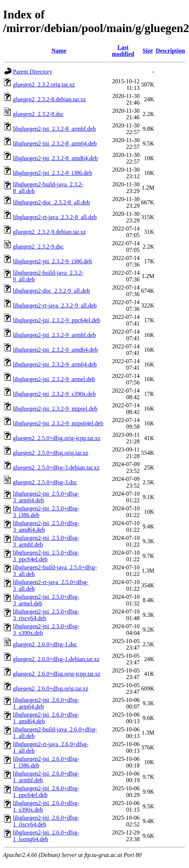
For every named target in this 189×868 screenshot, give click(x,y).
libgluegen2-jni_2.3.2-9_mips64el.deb (58, 423)
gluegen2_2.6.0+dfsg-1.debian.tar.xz (56, 659)
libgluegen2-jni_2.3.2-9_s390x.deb (54, 394)
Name (59, 51)
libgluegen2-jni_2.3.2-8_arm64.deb (55, 143)
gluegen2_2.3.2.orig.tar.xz (44, 85)
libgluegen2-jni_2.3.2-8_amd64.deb (55, 158)
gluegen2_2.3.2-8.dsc (38, 114)
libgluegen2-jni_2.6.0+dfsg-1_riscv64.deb (46, 821)
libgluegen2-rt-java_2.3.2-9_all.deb (55, 305)
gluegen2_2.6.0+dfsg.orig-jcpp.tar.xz (57, 674)
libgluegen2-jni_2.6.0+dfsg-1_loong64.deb (46, 836)
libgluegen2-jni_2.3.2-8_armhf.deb (54, 129)
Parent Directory (32, 72)
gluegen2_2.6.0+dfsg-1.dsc (45, 644)
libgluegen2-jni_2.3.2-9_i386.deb (53, 261)
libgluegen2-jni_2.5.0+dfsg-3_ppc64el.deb (46, 556)
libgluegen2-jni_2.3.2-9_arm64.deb (55, 364)
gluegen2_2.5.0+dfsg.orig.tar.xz (51, 453)
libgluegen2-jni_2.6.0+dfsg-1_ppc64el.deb (46, 792)
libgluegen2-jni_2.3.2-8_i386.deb (53, 173)
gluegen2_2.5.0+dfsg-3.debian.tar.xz (56, 468)
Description (170, 51)
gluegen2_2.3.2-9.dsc (38, 247)
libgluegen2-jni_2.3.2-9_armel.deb (54, 379)
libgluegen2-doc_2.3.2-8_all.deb (51, 202)
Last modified (123, 51)
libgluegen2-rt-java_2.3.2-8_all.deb (55, 217)
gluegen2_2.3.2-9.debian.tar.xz (49, 232)
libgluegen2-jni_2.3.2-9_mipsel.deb (55, 409)
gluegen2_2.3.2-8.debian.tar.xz (49, 99)
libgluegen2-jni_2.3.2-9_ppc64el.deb (57, 320)
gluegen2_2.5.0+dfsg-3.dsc (45, 482)
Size (148, 51)
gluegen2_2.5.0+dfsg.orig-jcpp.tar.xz (57, 438)
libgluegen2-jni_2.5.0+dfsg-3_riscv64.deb (46, 615)
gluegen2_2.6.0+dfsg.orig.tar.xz (51, 688)
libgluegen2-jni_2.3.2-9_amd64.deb (55, 350)
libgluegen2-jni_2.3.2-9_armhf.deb (54, 335)
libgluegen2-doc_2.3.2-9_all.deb (51, 291)
